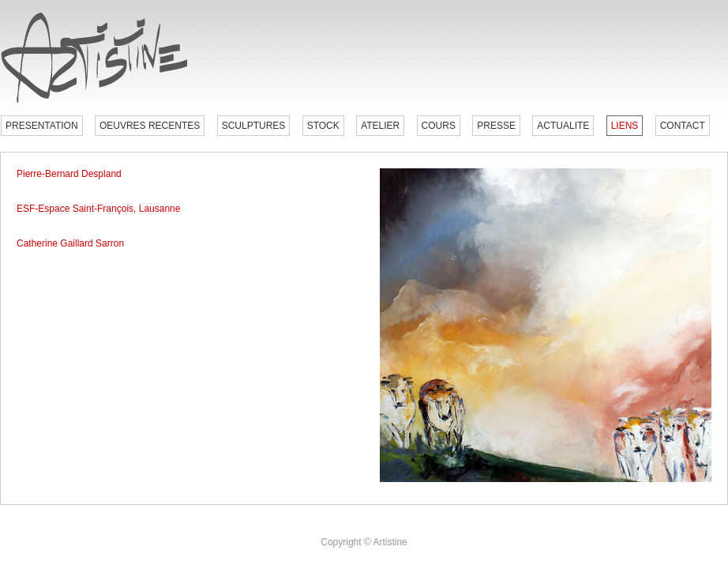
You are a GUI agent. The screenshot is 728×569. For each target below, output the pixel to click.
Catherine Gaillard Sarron (70, 243)
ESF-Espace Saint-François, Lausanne (98, 209)
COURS (439, 126)
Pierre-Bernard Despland (69, 174)
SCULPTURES (254, 126)
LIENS (625, 126)
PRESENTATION (42, 126)
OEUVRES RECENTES (150, 126)
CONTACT (683, 126)
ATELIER (380, 126)
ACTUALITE (563, 126)
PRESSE (496, 126)
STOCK (323, 126)
